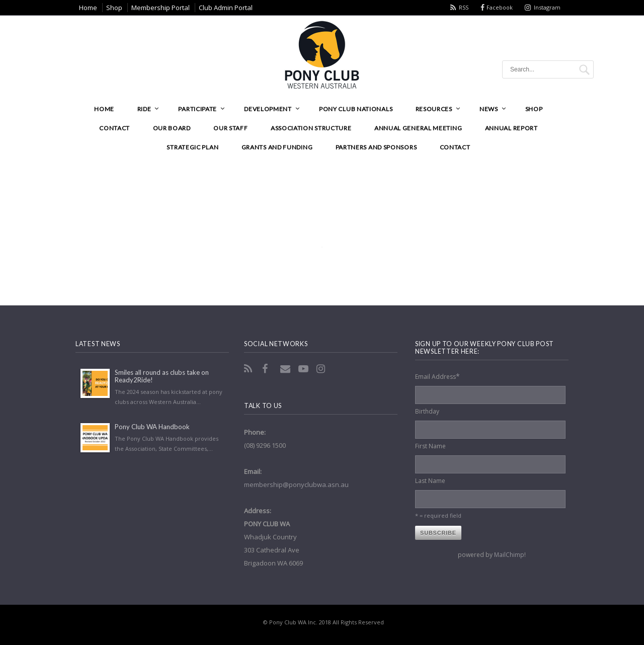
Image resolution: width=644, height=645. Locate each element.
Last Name (430, 481)
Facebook (500, 7)
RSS (464, 7)
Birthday (427, 411)
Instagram (547, 7)
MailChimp (509, 555)
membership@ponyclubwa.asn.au (296, 485)
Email (286, 369)
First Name (430, 446)
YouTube (304, 369)
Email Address (437, 376)
